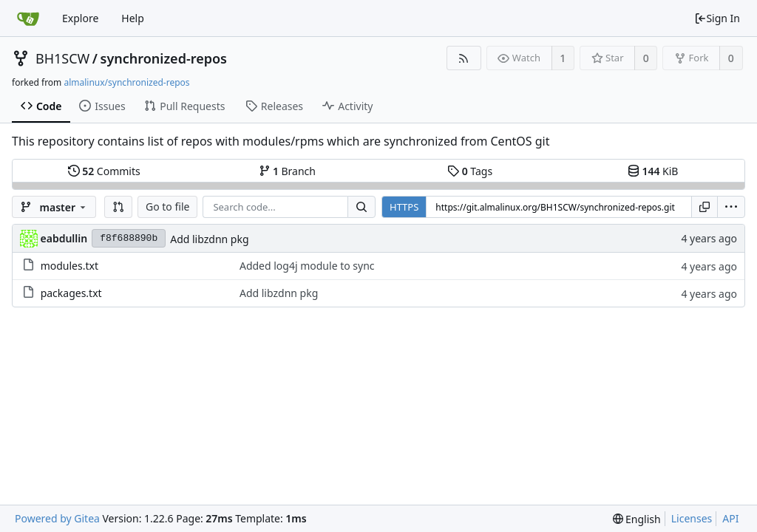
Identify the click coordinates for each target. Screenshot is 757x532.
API (730, 518)
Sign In (717, 18)
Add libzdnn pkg (209, 239)
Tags (470, 171)
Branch (288, 171)
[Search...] (361, 207)
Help (133, 18)
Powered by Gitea (57, 518)
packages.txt (71, 293)
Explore (80, 18)
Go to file (167, 207)
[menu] (731, 207)
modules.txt (69, 266)
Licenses (692, 518)
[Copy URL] (705, 207)
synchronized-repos (164, 58)
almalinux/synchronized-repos (126, 82)
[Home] (28, 18)
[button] (118, 207)
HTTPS (404, 207)
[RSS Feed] (464, 58)
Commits (104, 171)
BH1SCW (62, 58)
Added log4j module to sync (307, 266)
